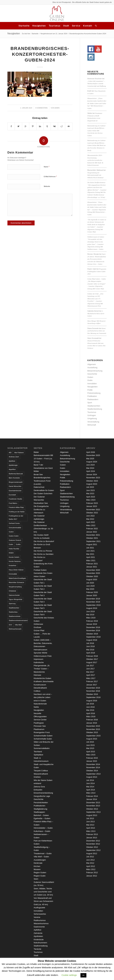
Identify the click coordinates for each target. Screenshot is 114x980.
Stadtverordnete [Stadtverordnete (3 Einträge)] (15, 616)
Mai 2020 (90, 589)
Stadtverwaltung (41, 946)
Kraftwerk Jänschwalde (44, 681)
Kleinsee (37, 675)
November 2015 (93, 729)
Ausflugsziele (39, 908)
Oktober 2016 (92, 694)
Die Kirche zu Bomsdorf (44, 541)
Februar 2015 (92, 758)
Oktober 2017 (92, 659)
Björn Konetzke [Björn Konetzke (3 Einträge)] (14, 478)
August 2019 (92, 608)
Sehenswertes (40, 914)
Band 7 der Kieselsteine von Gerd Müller (43, 468)
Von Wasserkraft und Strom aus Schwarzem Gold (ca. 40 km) (43, 901)
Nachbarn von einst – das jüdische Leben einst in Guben (43, 697)
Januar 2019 (92, 624)
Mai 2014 (90, 787)
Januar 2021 (92, 567)
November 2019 (93, 602)
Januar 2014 (92, 799)
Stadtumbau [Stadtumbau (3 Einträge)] (13, 612)
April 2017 (91, 675)
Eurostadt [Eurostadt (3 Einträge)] (12, 495)
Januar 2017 (92, 685)
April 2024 (91, 471)
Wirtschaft (92, 425)
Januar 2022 (92, 532)
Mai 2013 (90, 825)
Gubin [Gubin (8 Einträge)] (11, 544)
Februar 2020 (92, 592)
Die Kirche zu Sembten (44, 554)
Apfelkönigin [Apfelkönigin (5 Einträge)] (13, 465)
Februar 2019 (92, 621)
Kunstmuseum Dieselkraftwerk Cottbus (40, 688)
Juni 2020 (90, 586)
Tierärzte (37, 949)
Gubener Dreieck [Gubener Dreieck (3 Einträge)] (15, 540)
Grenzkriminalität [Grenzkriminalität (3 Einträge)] (15, 528)
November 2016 (93, 691)
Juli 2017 (90, 666)
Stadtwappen (39, 812)
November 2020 (93, 573)
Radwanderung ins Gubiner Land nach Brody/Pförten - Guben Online (97, 128)
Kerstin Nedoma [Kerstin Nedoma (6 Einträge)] (15, 561)
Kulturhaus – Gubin (42, 831)
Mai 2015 (90, 748)
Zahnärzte (38, 933)
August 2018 (92, 640)
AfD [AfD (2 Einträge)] (10, 453)
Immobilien (92, 384)
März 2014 (91, 793)
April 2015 (91, 752)
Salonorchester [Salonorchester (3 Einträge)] (14, 595)
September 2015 (93, 736)
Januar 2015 (92, 761)
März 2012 (91, 869)
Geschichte (92, 374)
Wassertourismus (41, 923)
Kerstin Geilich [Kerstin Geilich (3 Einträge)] (14, 557)
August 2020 (92, 580)
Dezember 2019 (93, 599)
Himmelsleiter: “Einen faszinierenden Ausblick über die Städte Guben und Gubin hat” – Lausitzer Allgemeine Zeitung (97, 207)
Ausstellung (92, 367)
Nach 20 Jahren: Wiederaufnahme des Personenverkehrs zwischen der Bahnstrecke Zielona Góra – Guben (97, 259)
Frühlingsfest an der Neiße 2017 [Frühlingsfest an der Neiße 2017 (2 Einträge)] (16, 517)
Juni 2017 (90, 669)
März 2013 (91, 831)
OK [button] (83, 975)
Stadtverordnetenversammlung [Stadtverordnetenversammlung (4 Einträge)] (18, 620)
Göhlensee (38, 624)
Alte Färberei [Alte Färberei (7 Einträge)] (19, 453)
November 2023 (93, 478)
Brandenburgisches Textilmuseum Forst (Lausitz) (42, 481)
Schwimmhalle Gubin (43, 739)
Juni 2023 (90, 490)
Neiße (36, 707)
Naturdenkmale (40, 704)
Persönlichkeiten (41, 803)
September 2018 (93, 637)
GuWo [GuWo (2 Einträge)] (18, 544)
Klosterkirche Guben (42, 678)
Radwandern (93, 399)
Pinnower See (40, 726)
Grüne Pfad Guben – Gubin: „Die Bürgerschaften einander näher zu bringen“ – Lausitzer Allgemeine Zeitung (97, 284)
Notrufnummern (40, 943)
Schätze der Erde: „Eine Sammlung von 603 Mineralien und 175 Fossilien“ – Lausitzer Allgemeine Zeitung (95, 299)
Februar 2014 (92, 796)
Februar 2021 (92, 564)
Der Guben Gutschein (43, 493)
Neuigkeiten (39, 26)
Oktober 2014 (92, 771)
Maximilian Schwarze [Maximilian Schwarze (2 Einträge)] (16, 582)
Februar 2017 (92, 681)
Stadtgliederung (40, 809)
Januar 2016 (92, 723)
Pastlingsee (39, 723)
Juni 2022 (90, 516)
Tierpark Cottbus (41, 771)
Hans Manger (92, 321)
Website (47, 186)
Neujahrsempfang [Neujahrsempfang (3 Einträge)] (15, 587)
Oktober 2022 (92, 513)
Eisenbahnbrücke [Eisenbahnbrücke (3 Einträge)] (15, 491)
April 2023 (91, 497)
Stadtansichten (94, 406)
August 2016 (92, 701)
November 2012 (93, 844)
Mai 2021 (90, 554)
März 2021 (91, 560)
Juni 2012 (90, 860)
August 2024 (92, 462)
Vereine (37, 917)
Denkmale (38, 863)
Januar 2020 (92, 595)
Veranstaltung (93, 422)
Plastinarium (39, 729)
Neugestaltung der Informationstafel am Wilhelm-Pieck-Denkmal (95, 175)
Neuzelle (37, 713)
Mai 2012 (90, 863)
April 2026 (91, 452)
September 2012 (93, 850)
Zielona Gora (39, 787)
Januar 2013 (92, 838)
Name (47, 167)
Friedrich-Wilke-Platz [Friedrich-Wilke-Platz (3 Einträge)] (16, 507)
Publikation (92, 396)
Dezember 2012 (93, 841)
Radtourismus (40, 920)
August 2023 (92, 484)
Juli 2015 (90, 742)
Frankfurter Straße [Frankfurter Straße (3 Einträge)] (15, 499)
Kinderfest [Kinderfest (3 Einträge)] (12, 565)
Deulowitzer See (41, 503)
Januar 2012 (92, 876)
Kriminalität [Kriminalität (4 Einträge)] (13, 574)
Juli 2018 (90, 643)
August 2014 (92, 777)
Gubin (90, 380)
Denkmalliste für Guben (44, 490)
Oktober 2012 (92, 847)
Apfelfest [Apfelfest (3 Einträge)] (12, 461)
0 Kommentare (41, 108)
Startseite (24, 26)
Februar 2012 (92, 873)
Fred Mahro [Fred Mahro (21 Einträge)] (13, 503)
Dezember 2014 (93, 764)
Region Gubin (40, 876)
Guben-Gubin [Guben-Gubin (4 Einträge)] (14, 536)
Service (76, 26)
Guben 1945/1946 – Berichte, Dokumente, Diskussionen (43, 643)
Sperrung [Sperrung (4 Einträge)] (12, 604)
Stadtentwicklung (95, 409)
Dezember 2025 (93, 455)
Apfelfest (37, 930)
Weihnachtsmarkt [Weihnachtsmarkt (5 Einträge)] (15, 629)
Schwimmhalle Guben (43, 736)
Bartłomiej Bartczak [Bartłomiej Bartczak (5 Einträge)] (16, 474)
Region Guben (40, 873)
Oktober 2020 (92, 576)
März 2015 (91, 755)
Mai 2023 (90, 493)
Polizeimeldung (94, 393)
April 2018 (91, 653)
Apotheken (38, 936)
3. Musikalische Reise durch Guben (96, 313)
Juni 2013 (90, 822)
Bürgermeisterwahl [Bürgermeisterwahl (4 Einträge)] (16, 482)
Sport (90, 403)
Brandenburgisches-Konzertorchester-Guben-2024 (40, 54)
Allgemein (92, 364)
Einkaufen (38, 790)
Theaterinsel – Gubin (43, 853)
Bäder (36, 452)
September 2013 (93, 812)
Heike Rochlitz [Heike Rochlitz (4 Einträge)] (14, 549)
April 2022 (91, 522)
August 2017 (92, 662)
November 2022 (93, 510)
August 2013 (92, 815)
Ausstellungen (40, 860)
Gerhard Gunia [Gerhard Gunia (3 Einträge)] (14, 523)
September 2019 (93, 605)
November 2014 (93, 767)
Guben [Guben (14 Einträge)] (11, 532)
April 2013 (91, 828)
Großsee (37, 627)
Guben (90, 377)
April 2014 (91, 790)
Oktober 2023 (92, 481)
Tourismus (55, 26)
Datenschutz (39, 487)
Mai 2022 (90, 519)
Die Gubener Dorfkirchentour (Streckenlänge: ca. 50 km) (97, 195)
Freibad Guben (40, 570)
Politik (90, 390)
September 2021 (93, 541)
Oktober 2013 (92, 809)
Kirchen (37, 866)
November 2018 (93, 630)
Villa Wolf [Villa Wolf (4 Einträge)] (18, 625)
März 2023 (91, 500)
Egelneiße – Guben (42, 818)
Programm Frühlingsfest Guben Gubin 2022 (97, 271)
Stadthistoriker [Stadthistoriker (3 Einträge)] (14, 608)
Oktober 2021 (92, 538)
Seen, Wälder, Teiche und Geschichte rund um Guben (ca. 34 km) (43, 892)
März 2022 (91, 525)
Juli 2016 (90, 704)
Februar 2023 (92, 503)
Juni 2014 (90, 783)
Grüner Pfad (92, 232)
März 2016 (91, 717)
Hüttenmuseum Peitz (94, 306)
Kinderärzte (39, 940)
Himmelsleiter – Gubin (43, 828)
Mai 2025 (90, 459)
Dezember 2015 (93, 726)
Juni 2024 (90, 465)
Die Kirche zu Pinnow (43, 551)
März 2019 (91, 618)
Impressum (38, 659)
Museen (37, 869)
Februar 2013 (92, 834)
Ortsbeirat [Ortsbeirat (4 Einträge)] (12, 591)
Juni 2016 (90, 707)
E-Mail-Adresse (50, 176)
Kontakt (88, 26)
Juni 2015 (90, 745)
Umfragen (92, 415)
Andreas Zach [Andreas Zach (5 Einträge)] (14, 457)
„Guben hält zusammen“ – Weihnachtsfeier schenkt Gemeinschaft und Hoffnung (97, 84)
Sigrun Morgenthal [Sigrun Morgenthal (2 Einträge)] (15, 599)
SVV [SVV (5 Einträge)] (10, 625)
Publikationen (39, 806)
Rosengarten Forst (42, 732)
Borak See (38, 474)
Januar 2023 (92, 506)
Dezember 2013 (93, 803)
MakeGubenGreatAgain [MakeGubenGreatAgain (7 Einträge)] (17, 578)
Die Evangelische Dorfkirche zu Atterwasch (41, 509)
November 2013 (93, 806)
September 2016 (93, 697)
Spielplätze (38, 755)
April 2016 (91, 713)
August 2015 (92, 739)
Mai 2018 (90, 650)
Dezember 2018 (93, 627)
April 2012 (91, 866)
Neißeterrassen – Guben (95, 249)
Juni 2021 (90, 551)
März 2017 (91, 678)
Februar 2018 (92, 656)
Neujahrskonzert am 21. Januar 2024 (54, 34)
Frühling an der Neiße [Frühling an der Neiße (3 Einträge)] (17, 512)
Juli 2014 (90, 780)
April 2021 (91, 557)
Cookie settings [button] (69, 975)
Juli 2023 (90, 487)
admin (57, 108)
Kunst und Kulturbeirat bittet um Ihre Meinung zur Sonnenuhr (97, 331)
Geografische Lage (42, 796)
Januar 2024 (92, 474)
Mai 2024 (90, 468)
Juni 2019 (90, 611)
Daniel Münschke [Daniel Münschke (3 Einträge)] (15, 486)
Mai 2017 (90, 672)
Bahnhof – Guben (41, 815)
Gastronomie (39, 927)
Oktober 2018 (92, 634)
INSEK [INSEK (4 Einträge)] (11, 553)
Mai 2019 (90, 615)
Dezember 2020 (93, 570)
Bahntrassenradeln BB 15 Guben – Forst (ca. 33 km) (43, 459)
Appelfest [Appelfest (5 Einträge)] (12, 469)
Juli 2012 (90, 857)
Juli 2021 (90, 548)
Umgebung (92, 418)
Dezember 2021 (93, 535)
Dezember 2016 (93, 688)
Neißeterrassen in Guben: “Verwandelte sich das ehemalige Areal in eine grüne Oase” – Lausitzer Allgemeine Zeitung (96, 242)
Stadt (66, 26)
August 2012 (92, 853)
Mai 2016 (90, 710)
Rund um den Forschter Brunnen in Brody (97, 148)
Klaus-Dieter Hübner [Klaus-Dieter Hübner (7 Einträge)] (16, 570)
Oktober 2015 (92, 732)
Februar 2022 (92, 529)
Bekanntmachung (95, 371)
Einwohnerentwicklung (43, 793)
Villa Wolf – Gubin (41, 857)
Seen (36, 879)
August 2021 (92, 544)
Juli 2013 (90, 818)
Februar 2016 (92, 720)
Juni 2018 (90, 646)
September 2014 (93, 774)
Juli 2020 (90, 583)
